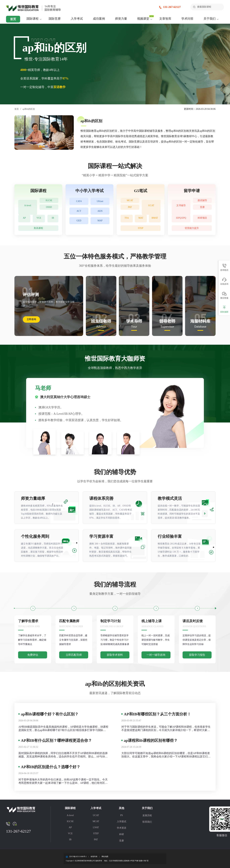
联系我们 (147, 822)
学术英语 (122, 828)
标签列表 (94, 856)
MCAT (130, 201)
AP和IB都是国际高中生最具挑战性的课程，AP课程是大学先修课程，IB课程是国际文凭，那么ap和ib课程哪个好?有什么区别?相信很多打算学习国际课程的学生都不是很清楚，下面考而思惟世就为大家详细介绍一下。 (63, 729)
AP (24, 219)
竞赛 (202, 209)
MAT (141, 219)
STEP (141, 228)
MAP (100, 226)
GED (79, 226)
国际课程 (33, 19)
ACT (79, 214)
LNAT (96, 827)
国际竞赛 (55, 19)
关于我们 (210, 19)
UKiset (100, 202)
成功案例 (99, 19)
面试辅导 (202, 201)
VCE (40, 219)
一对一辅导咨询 (156, 655)
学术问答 (187, 19)
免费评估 (33, 655)
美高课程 (38, 228)
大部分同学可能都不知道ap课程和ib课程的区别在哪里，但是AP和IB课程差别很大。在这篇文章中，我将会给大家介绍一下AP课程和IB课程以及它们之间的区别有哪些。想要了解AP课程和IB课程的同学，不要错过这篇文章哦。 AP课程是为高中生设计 (166, 755)
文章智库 (165, 19)
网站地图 (105, 856)
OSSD (49, 209)
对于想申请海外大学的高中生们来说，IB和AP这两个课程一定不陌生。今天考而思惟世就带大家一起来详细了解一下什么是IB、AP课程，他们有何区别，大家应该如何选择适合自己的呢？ (63, 781)
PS (122, 815)
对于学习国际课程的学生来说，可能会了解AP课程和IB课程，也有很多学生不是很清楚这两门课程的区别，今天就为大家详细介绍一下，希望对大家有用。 (166, 729)
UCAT (151, 205)
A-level (28, 205)
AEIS (100, 214)
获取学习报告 (197, 655)
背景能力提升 (192, 228)
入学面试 (122, 822)
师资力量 (121, 19)
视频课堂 (143, 19)
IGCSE (49, 201)
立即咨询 (31, 319)
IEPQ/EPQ (181, 219)
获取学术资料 (115, 655)
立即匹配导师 (74, 655)
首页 (13, 19)
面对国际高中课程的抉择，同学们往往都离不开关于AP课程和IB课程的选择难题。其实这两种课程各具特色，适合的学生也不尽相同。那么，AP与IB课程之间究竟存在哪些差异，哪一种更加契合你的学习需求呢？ (63, 755)
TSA (127, 219)
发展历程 (147, 815)
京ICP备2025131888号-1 (78, 856)
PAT (130, 209)
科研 (122, 834)
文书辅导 (181, 205)
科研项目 (202, 219)
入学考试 (77, 19)
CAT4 (79, 202)
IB (53, 219)
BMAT (155, 219)
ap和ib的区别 (30, 109)
